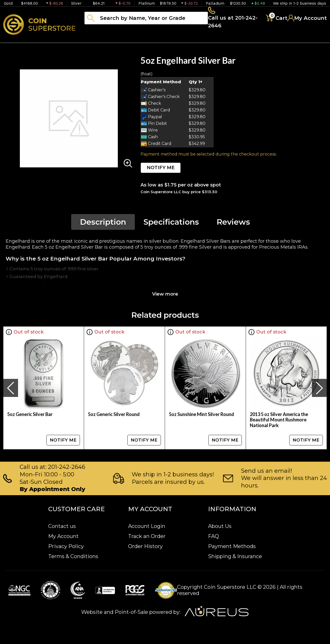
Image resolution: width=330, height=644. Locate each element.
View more (165, 296)
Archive (230, 39)
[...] (146, 19)
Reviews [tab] (233, 223)
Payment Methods (232, 546)
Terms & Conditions (73, 556)
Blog (260, 39)
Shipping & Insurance (235, 556)
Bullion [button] (95, 39)
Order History (145, 546)
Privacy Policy (66, 546)
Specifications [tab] (171, 223)
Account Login (147, 526)
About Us (220, 526)
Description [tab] (103, 223)
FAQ (213, 536)
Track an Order (147, 536)
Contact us (62, 526)
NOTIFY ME (161, 169)
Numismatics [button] (137, 39)
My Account (63, 536)
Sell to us (313, 39)
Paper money (187, 39)
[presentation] (11, 389)
